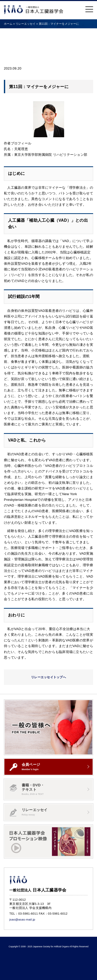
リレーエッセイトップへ (48, 677)
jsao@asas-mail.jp (22, 919)
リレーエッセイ (29, 812)
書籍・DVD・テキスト (27, 789)
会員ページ (25, 767)
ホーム (8, 24)
